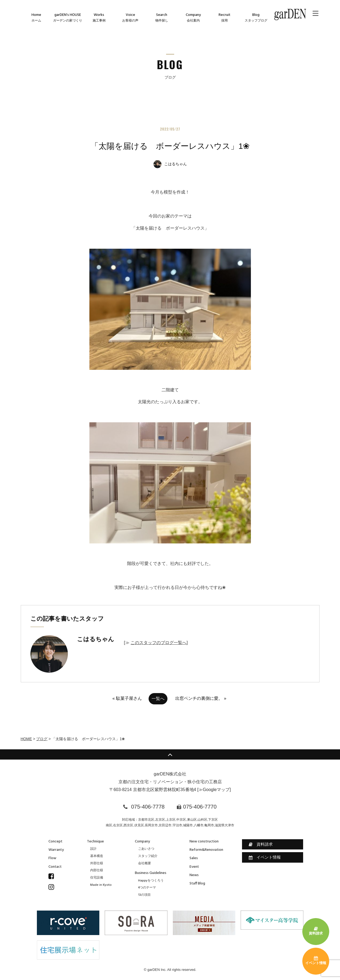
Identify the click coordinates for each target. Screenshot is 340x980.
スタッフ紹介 (148, 856)
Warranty (56, 850)
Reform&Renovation (206, 850)
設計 (93, 849)
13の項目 (144, 895)
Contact (55, 867)
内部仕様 (97, 870)
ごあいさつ (146, 849)
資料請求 (261, 844)
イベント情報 (265, 857)
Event (194, 867)
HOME (26, 739)
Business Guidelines (151, 873)
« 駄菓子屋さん (127, 698)
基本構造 (97, 856)
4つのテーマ (147, 888)
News (194, 875)
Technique (95, 842)
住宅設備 (97, 878)
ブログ (42, 739)
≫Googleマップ (214, 790)
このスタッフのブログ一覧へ (159, 643)
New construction (204, 842)
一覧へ (158, 699)
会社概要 (145, 863)
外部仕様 (97, 863)
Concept (55, 842)
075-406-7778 (148, 807)
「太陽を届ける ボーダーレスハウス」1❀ (170, 146)
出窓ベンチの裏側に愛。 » (201, 698)
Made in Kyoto (101, 885)
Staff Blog (197, 884)
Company (142, 842)
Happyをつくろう (151, 881)
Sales (194, 858)
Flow (52, 858)
